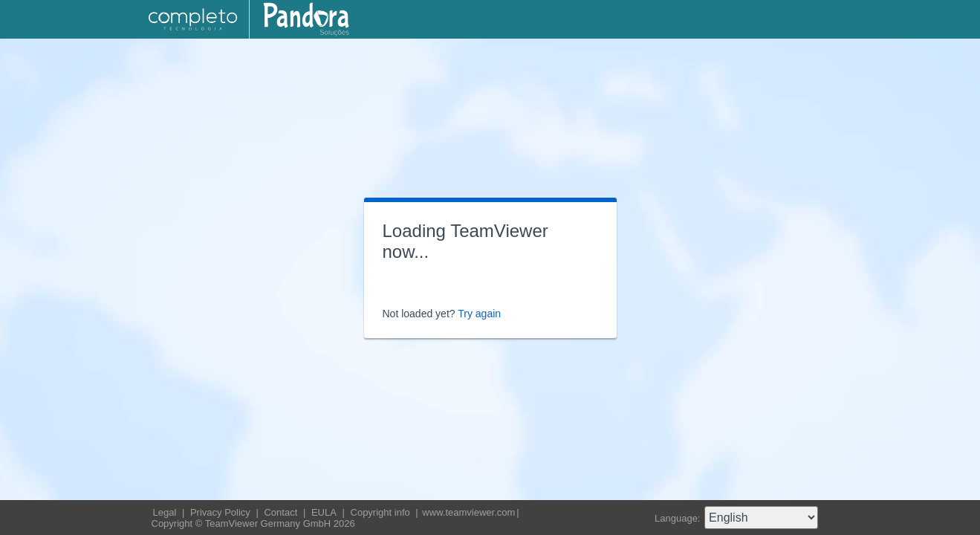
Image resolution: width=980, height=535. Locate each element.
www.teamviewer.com (468, 512)
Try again (479, 314)
